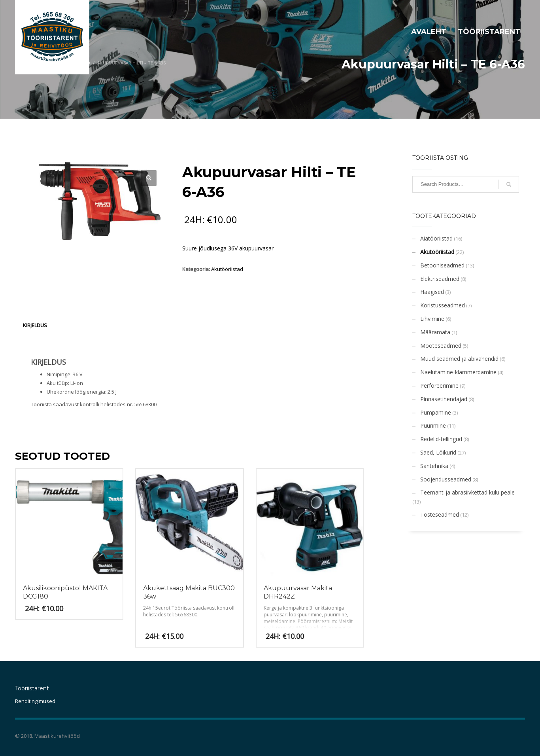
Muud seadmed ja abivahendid (459, 359)
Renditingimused (35, 701)
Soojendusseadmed (446, 479)
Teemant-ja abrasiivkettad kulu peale (467, 492)
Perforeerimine (439, 386)
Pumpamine (436, 412)
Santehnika (434, 466)
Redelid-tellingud (441, 439)
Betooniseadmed (442, 265)
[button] (149, 178)
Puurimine (433, 425)
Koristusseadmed (443, 305)
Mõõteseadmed (441, 346)
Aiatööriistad (436, 238)
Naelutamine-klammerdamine (458, 372)
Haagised (432, 292)
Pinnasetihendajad (444, 399)
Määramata (435, 332)
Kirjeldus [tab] (35, 325)
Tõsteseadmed (440, 514)
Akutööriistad (227, 269)
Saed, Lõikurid (438, 452)
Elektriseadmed (440, 279)
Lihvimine (432, 319)
